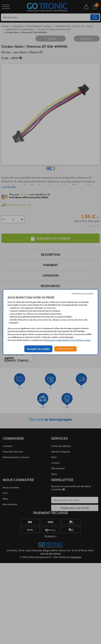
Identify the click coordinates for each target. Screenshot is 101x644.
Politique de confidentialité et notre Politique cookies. (67, 340)
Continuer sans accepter (83, 293)
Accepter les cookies (38, 349)
